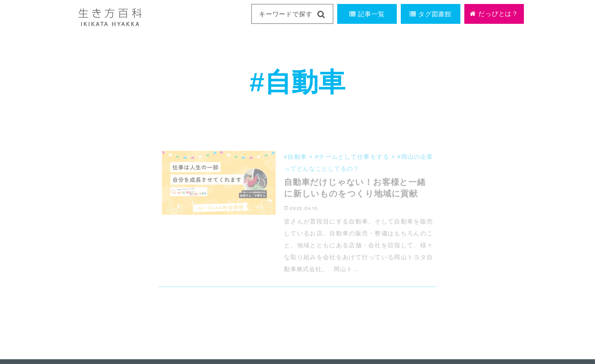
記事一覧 (367, 14)
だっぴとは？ (494, 14)
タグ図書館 (431, 14)
